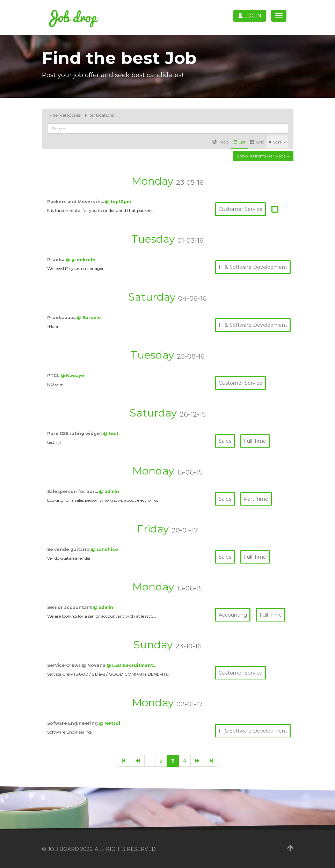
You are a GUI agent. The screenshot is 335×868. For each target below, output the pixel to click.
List (239, 142)
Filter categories (65, 115)
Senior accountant (70, 607)
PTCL (54, 376)
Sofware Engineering (73, 723)
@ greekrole (81, 260)
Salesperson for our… (73, 491)
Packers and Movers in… (76, 202)
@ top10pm (118, 202)
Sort (277, 142)
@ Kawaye (72, 376)
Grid (257, 142)
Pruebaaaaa (62, 318)
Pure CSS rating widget (75, 433)
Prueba (56, 260)
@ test (111, 433)
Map (220, 142)
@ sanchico (104, 549)
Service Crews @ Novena (77, 665)
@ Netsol (110, 723)
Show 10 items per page (263, 156)
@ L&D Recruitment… (131, 665)
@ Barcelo (89, 318)
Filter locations (99, 115)
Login (250, 16)
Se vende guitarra (69, 549)
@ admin (109, 491)
